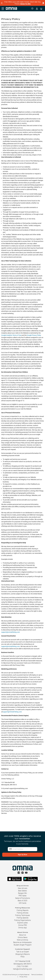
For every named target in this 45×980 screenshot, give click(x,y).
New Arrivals (23, 888)
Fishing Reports (23, 910)
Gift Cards (23, 903)
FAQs (22, 957)
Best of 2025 (22, 901)
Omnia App (22, 928)
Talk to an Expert (23, 952)
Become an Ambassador (22, 942)
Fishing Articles (23, 913)
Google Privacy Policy (34, 335)
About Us (22, 935)
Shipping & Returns (23, 954)
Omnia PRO (23, 925)
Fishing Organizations (22, 920)
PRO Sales (22, 896)
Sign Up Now (22, 855)
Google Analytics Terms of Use (11, 335)
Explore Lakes (22, 923)
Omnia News (23, 937)
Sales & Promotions (23, 898)
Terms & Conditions (37, 975)
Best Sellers (22, 891)
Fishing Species (23, 918)
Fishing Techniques (22, 915)
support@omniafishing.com (11, 632)
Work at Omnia (22, 940)
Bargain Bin (23, 893)
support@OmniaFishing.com (12, 712)
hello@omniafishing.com (22, 969)
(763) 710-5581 (22, 966)
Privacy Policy (23, 977)
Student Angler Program (23, 945)
